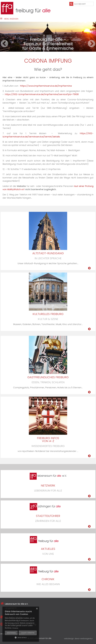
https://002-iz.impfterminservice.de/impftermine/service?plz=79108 (42, 94)
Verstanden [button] (11, 633)
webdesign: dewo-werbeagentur (78, 639)
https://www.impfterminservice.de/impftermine (46, 86)
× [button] (37, 609)
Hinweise (15, 628)
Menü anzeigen (11, 19)
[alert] (21, 624)
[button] (21, 637)
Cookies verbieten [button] (28, 633)
